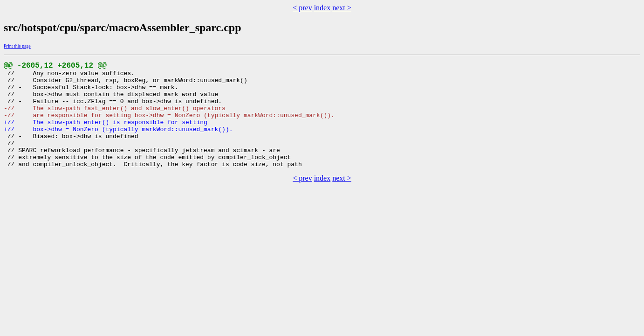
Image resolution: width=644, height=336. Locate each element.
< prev (302, 8)
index (322, 8)
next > (342, 8)
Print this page (17, 46)
